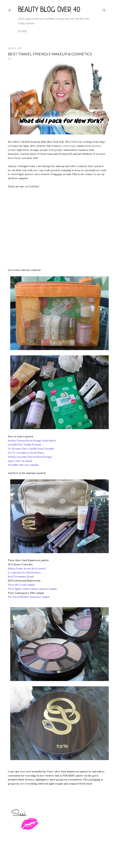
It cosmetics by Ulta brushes (24, 573)
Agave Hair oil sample (20, 461)
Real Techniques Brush (21, 577)
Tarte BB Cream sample (21, 585)
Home (23, 31)
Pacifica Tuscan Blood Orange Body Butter (32, 441)
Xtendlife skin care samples (23, 465)
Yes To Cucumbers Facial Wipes (26, 453)
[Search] (104, 9)
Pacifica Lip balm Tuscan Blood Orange (30, 457)
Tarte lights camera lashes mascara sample (32, 589)
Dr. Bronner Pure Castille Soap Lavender (31, 449)
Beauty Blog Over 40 (49, 10)
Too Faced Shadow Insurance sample (29, 597)
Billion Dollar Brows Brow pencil (27, 568)
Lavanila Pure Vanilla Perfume (25, 445)
